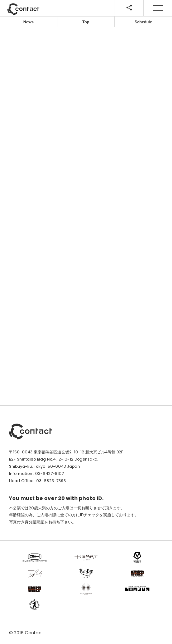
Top (86, 22)
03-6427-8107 (49, 473)
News (28, 22)
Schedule (144, 22)
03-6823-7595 (51, 481)
